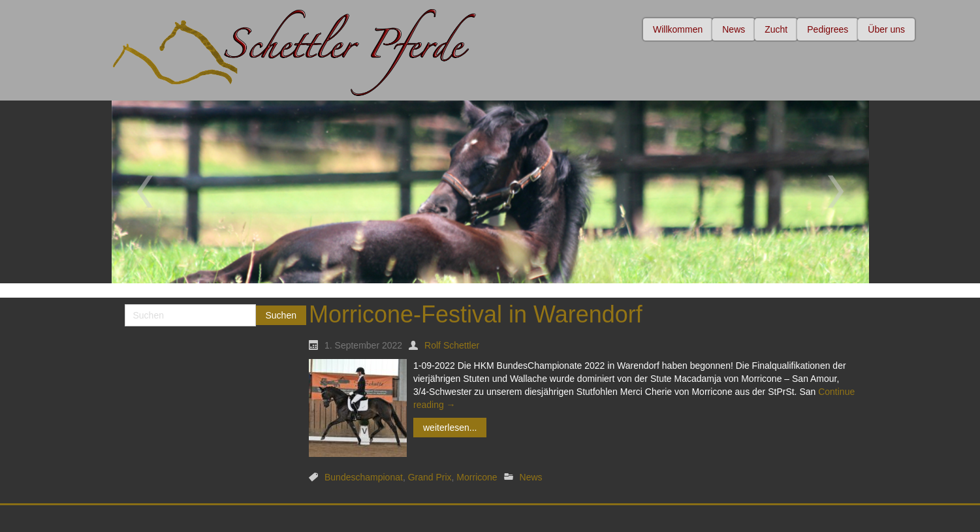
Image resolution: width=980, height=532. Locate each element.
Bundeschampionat (364, 477)
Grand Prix (430, 477)
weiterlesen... (450, 428)
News (531, 477)
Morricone (477, 477)
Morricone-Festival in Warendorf (476, 314)
